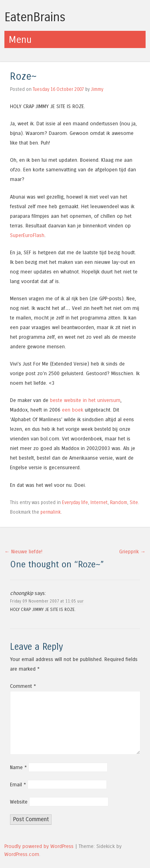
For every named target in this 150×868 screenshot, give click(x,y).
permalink (51, 512)
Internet (99, 502)
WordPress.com (22, 854)
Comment (23, 686)
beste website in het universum (85, 400)
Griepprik (132, 552)
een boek (73, 410)
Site (134, 502)
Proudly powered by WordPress (39, 846)
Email (18, 785)
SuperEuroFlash (27, 235)
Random (119, 502)
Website (19, 802)
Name (18, 767)
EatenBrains (35, 17)
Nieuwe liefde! (23, 552)
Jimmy (97, 89)
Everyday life (75, 502)
